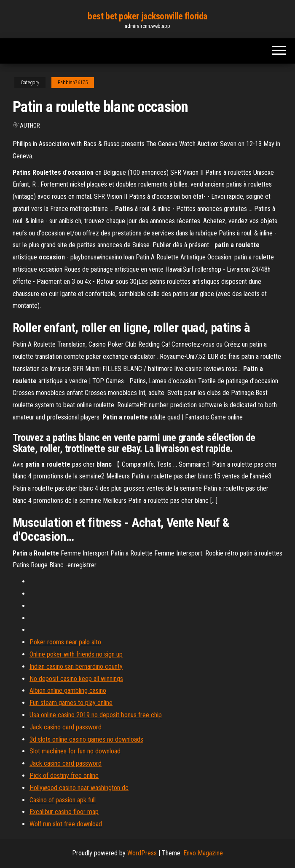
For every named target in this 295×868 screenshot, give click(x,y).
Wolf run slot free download (66, 824)
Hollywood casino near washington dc (79, 788)
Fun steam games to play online (71, 703)
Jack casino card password (66, 727)
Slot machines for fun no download (75, 751)
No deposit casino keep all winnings (76, 679)
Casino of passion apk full (63, 800)
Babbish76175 (73, 83)
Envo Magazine (203, 853)
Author (30, 126)
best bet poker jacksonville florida (147, 16)
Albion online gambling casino (68, 690)
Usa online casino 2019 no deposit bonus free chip (96, 715)
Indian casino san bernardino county (76, 666)
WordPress (142, 853)
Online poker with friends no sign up (76, 654)
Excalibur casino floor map (64, 812)
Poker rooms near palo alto (65, 642)
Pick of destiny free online (64, 776)
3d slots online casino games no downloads (86, 739)
